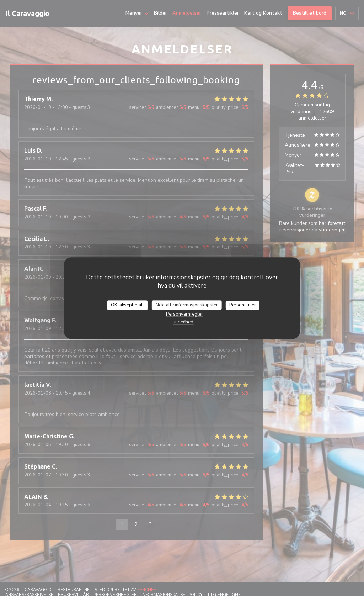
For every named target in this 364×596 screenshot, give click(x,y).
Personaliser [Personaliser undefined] (243, 305)
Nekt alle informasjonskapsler (187, 305)
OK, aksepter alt (127, 305)
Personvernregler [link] (184, 314)
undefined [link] (183, 322)
